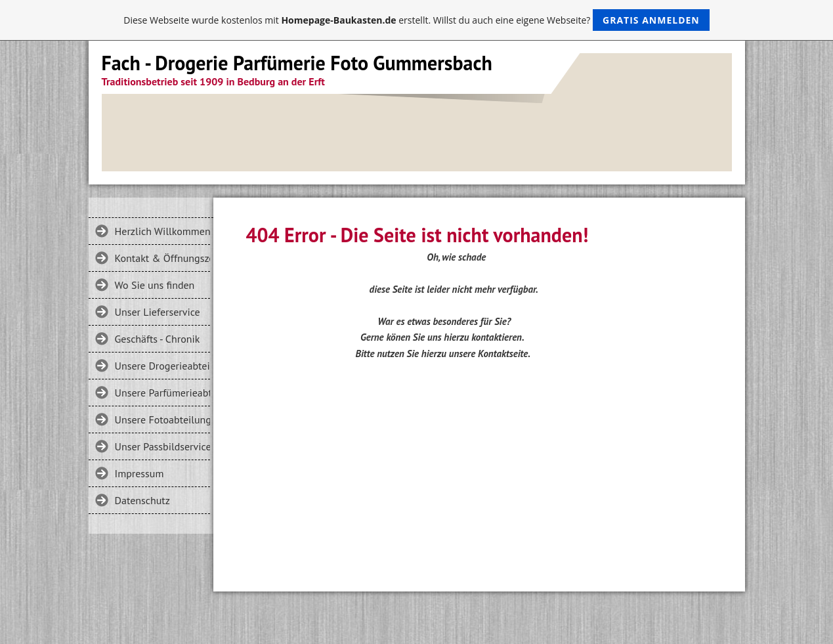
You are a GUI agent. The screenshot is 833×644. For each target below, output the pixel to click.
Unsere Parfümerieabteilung (162, 393)
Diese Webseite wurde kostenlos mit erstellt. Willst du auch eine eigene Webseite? (416, 20)
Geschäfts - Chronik (158, 339)
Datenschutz (142, 500)
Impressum (139, 473)
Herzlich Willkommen (162, 231)
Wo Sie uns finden (155, 285)
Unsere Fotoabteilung (162, 419)
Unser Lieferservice (158, 312)
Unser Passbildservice (162, 446)
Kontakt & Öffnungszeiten (162, 258)
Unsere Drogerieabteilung (162, 366)
